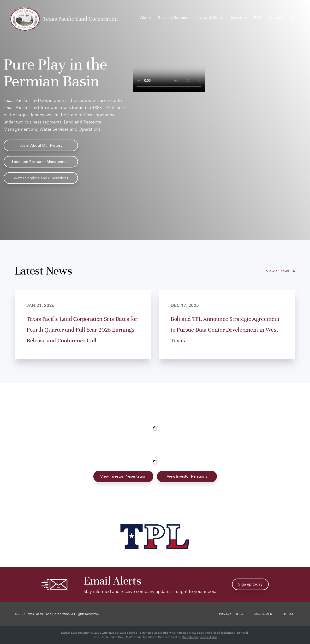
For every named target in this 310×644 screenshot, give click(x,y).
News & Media (211, 18)
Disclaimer (263, 614)
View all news (278, 271)
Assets (295, 18)
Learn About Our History (41, 145)
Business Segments (175, 18)
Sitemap (289, 614)
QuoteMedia (110, 633)
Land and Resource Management (41, 162)
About (146, 18)
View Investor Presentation (123, 476)
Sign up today (250, 584)
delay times (204, 633)
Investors (239, 18)
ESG (258, 18)
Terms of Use (208, 637)
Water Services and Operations (41, 178)
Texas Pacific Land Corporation (48, 614)
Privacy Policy (231, 614)
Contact (275, 18)
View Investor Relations (187, 476)
